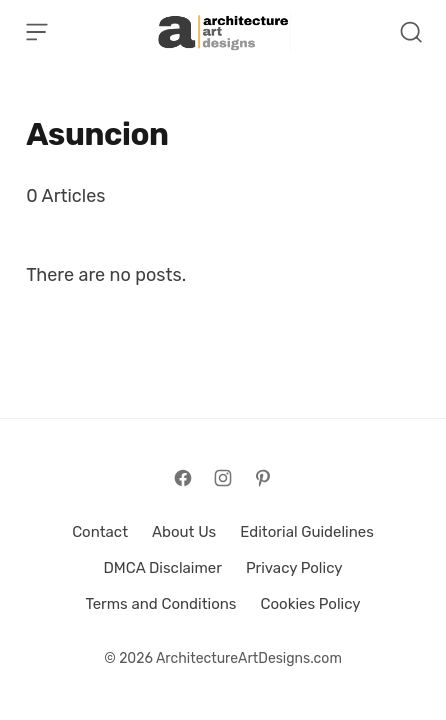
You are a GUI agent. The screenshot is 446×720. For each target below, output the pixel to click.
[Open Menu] (37, 32)
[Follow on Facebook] (183, 478)
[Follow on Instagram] (223, 478)
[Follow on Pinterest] (263, 478)
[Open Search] (411, 32)
